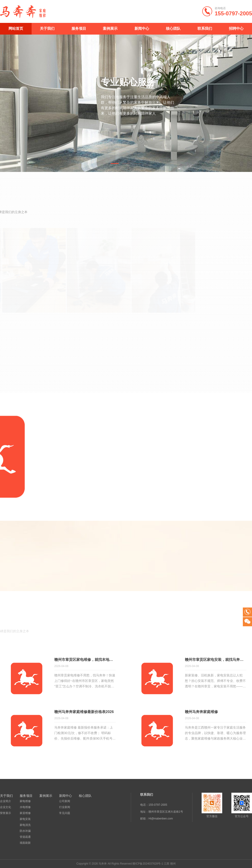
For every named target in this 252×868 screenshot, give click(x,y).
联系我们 (205, 28)
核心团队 (173, 28)
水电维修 (25, 807)
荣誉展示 (5, 813)
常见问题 (65, 813)
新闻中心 (142, 28)
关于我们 (47, 28)
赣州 (173, 864)
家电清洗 (25, 825)
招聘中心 (236, 28)
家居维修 (25, 813)
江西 (167, 864)
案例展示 (110, 28)
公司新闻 (65, 801)
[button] (115, 164)
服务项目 (79, 28)
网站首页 (16, 28)
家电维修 (25, 801)
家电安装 (25, 819)
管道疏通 (25, 837)
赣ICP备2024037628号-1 (148, 864)
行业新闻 (65, 807)
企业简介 (5, 801)
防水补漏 (25, 831)
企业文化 (5, 807)
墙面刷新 (25, 843)
